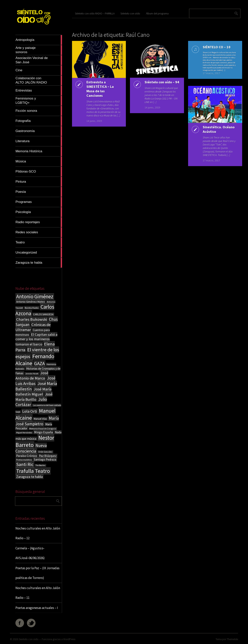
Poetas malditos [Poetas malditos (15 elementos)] (24, 460)
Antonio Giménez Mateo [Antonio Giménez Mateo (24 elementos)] (31, 302)
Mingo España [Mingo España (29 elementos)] (44, 432)
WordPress (69, 639)
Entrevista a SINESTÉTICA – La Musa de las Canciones (99, 89)
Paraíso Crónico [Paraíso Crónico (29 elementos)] (27, 456)
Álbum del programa (157, 13)
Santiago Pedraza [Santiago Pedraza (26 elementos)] (45, 459)
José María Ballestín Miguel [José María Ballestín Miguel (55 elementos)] (33, 392)
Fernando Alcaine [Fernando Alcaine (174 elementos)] (35, 360)
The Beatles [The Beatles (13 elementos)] (40, 465)
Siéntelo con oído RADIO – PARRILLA (95, 13)
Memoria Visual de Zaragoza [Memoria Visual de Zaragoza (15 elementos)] (43, 429)
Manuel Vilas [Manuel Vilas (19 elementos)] (40, 419)
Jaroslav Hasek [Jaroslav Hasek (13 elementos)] (32, 374)
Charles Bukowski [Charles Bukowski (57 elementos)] (32, 319)
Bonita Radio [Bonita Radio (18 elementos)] (32, 308)
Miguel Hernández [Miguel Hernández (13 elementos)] (24, 433)
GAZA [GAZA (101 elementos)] (39, 363)
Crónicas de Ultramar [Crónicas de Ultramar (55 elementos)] (33, 327)
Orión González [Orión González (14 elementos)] (45, 452)
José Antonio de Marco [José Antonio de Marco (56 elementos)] (32, 376)
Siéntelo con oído (130, 13)
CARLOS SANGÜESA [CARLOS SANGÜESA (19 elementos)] (43, 314)
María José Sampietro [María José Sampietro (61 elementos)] (37, 421)
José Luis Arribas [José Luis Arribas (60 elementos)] (35, 381)
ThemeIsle (232, 639)
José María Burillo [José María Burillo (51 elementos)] (34, 397)
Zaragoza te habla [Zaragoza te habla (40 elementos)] (29, 477)
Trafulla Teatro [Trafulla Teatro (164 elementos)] (33, 471)
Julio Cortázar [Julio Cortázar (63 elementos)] (31, 402)
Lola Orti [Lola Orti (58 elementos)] (30, 411)
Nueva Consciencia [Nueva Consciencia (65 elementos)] (31, 448)
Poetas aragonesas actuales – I (37, 608)
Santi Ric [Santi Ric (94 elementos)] (25, 464)
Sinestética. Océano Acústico (218, 129)
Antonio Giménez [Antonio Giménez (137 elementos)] (35, 296)
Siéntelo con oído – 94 (159, 84)
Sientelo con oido (29, 639)
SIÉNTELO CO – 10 (216, 47)
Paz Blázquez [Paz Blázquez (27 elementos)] (48, 456)
